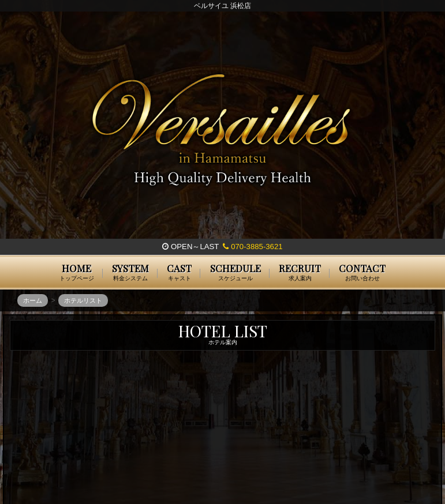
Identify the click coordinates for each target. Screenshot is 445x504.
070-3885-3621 (253, 247)
